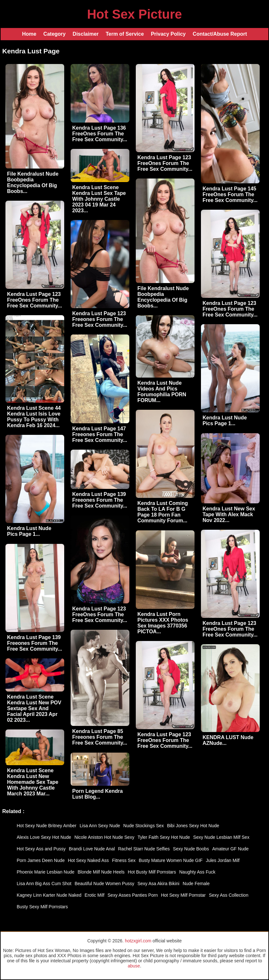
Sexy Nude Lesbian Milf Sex (221, 837)
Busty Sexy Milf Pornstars (42, 907)
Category (54, 34)
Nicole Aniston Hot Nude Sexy (104, 837)
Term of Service (125, 34)
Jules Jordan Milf (223, 860)
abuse (134, 966)
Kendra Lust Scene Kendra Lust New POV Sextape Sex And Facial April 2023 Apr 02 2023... (34, 708)
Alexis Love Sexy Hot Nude (44, 837)
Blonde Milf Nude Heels (101, 872)
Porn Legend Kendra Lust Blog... (97, 794)
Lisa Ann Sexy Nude (100, 826)
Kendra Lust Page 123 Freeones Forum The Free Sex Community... (100, 319)
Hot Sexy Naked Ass (88, 860)
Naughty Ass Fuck (197, 872)
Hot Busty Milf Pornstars (152, 872)
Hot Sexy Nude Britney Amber (47, 826)
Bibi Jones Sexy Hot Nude (193, 826)
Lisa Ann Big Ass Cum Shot (44, 884)
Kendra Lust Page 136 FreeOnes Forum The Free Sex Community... (100, 134)
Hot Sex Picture (134, 14)
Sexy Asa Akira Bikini (158, 884)
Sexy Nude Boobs (191, 849)
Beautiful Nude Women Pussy (104, 884)
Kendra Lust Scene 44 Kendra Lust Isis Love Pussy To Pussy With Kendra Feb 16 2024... (34, 417)
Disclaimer (86, 34)
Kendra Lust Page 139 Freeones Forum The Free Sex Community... (100, 500)
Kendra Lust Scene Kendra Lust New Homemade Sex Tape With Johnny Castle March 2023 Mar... (33, 782)
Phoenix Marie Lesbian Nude (46, 872)
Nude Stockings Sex (143, 826)
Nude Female (196, 884)
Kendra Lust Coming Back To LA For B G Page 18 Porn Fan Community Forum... (163, 512)
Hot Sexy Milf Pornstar (183, 895)
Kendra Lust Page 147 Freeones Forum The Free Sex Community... (100, 434)
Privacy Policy (168, 34)
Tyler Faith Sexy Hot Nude (164, 837)
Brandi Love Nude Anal (92, 849)
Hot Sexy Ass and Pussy (41, 849)
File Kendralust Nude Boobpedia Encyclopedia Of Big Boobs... (33, 183)
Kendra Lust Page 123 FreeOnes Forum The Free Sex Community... (165, 163)
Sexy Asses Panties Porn (133, 895)
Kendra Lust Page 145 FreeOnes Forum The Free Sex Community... (230, 194)
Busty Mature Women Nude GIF (171, 860)
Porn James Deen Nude (41, 860)
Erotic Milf (95, 895)
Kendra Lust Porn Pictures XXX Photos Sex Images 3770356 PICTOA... (163, 623)
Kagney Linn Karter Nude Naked (49, 895)
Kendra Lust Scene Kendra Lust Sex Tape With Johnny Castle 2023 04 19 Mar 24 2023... (99, 199)
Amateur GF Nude (230, 849)
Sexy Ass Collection (229, 895)
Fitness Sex (124, 860)
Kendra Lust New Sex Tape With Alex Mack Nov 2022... (229, 514)
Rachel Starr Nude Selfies (144, 849)
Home (29, 34)
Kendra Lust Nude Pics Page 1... (225, 421)
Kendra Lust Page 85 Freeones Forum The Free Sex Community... (100, 737)
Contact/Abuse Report (220, 34)
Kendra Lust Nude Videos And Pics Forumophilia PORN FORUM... (162, 392)
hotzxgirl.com (138, 941)
